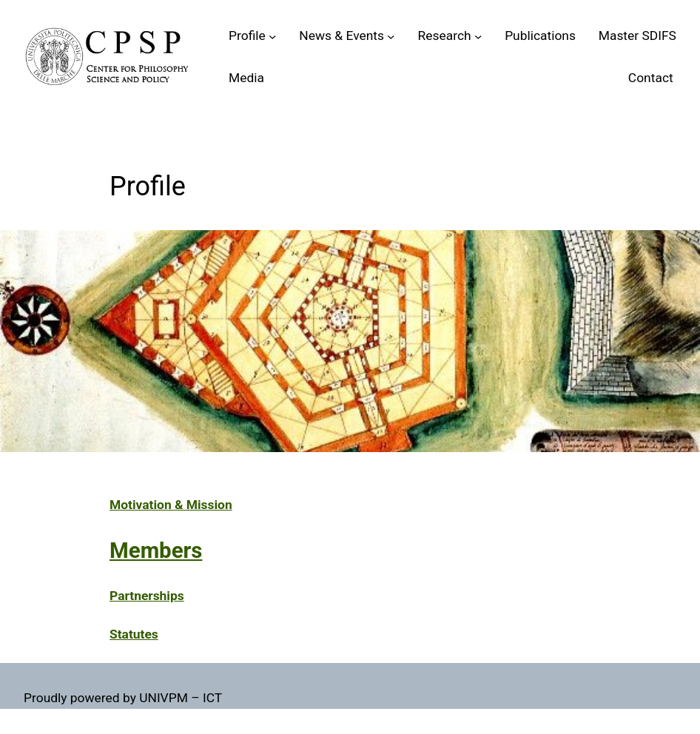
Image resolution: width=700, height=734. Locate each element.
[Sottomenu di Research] (478, 36)
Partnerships (147, 596)
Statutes (134, 634)
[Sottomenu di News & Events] (391, 36)
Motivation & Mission (171, 505)
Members (156, 550)
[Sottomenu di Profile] (272, 36)
